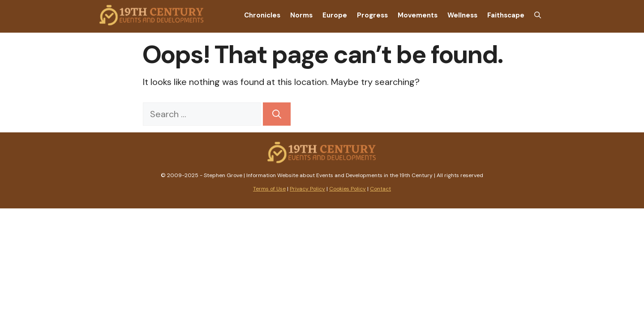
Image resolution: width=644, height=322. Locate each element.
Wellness (462, 15)
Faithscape (506, 15)
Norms (301, 15)
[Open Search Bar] (538, 15)
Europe (335, 15)
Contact (380, 189)
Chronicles (262, 15)
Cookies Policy (348, 189)
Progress (372, 15)
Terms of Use (269, 189)
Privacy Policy (307, 189)
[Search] (277, 114)
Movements (418, 15)
